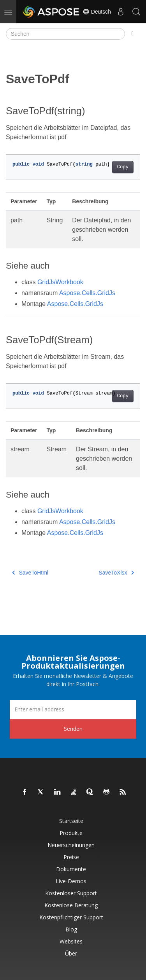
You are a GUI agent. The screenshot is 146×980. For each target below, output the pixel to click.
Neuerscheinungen (71, 845)
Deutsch (97, 12)
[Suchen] (65, 34)
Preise (71, 857)
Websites (71, 941)
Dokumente (71, 869)
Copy (123, 167)
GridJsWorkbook (60, 282)
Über (71, 953)
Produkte (71, 833)
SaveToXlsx (116, 573)
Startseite (71, 821)
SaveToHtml (30, 573)
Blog (71, 929)
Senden (73, 729)
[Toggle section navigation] (133, 34)
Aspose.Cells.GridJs (87, 293)
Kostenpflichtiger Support (71, 917)
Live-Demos (71, 881)
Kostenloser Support (71, 893)
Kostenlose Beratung (71, 905)
